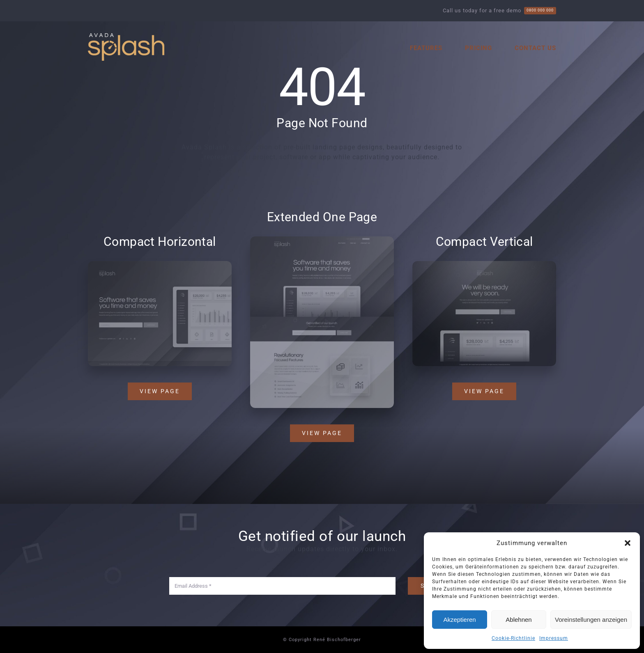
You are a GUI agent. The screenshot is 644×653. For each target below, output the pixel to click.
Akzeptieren (459, 620)
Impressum (554, 638)
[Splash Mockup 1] (485, 264)
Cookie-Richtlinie (513, 638)
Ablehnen (519, 620)
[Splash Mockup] (322, 240)
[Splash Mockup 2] (159, 264)
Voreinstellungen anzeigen (591, 620)
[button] (628, 543)
